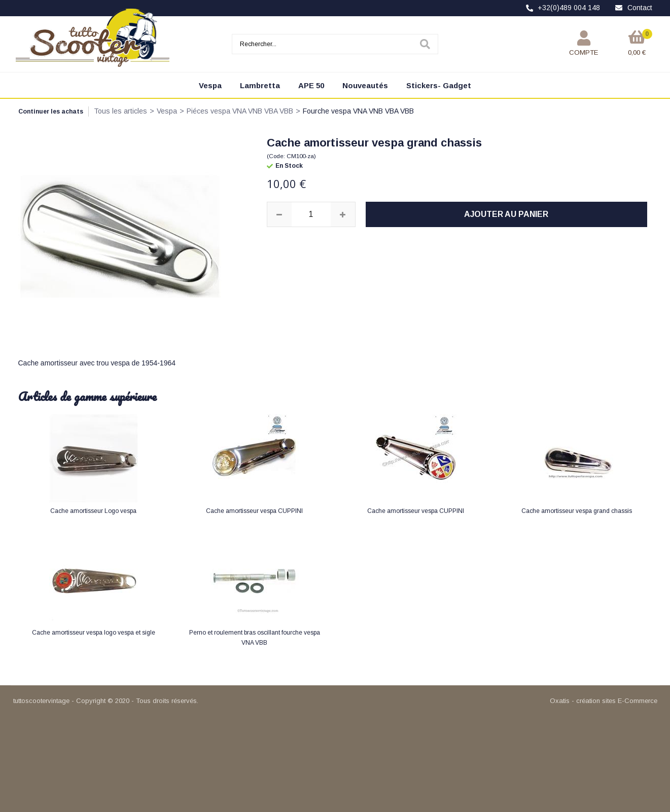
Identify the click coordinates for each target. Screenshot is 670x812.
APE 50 (311, 85)
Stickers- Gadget (439, 85)
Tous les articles (120, 111)
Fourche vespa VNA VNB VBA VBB (358, 111)
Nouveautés (365, 85)
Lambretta (260, 85)
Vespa (210, 85)
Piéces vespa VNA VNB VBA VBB (240, 111)
